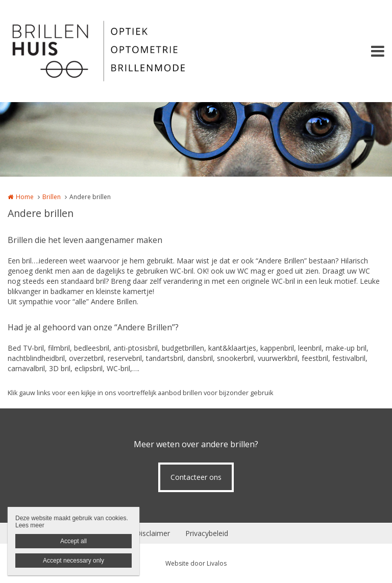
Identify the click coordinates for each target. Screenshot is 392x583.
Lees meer (30, 525)
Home (25, 197)
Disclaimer (153, 533)
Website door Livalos (196, 563)
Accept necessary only (73, 561)
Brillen (52, 197)
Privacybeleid (207, 533)
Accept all (73, 541)
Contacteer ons (196, 477)
